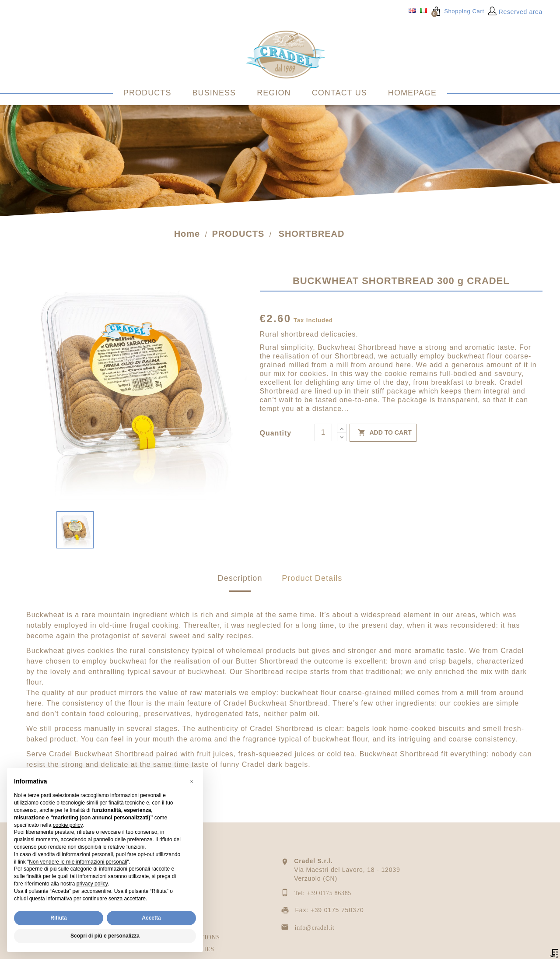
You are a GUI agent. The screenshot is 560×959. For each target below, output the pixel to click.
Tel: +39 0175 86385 (323, 898)
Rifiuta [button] (58, 918)
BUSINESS (214, 93)
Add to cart (383, 437)
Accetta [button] (151, 918)
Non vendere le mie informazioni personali (78, 862)
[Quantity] (323, 437)
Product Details (312, 583)
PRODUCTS (147, 93)
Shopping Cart (458, 11)
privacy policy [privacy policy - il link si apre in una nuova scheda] (92, 884)
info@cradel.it (315, 932)
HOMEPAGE (412, 93)
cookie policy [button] (68, 825)
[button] (192, 782)
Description (240, 583)
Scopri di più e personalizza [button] (105, 936)
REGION (274, 93)
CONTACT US (339, 93)
